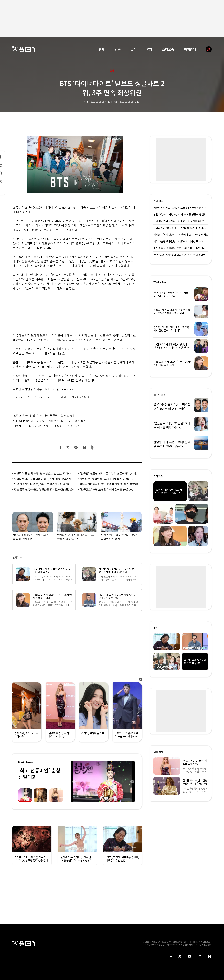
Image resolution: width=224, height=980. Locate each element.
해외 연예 (158, 752)
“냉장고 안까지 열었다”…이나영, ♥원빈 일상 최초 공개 (43, 415)
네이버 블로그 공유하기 (84, 447)
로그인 (209, 942)
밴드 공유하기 (93, 447)
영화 (149, 49)
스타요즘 (168, 49)
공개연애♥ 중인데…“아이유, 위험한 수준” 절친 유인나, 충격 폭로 (49, 421)
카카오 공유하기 (76, 447)
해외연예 (190, 49)
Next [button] (132, 781)
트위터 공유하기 (68, 447)
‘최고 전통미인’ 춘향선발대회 (39, 774)
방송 (118, 49)
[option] (103, 781)
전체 (102, 49)
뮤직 (133, 49)
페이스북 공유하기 (61, 447)
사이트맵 (201, 942)
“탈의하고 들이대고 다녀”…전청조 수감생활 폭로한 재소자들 (46, 426)
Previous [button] (74, 781)
